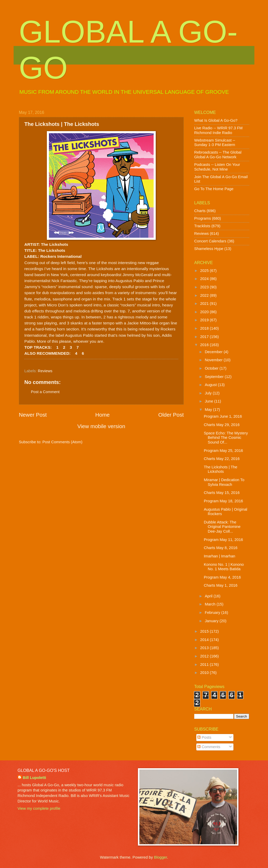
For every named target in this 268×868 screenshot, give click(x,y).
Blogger (160, 857)
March (211, 604)
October (212, 368)
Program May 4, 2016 (222, 577)
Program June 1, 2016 (223, 416)
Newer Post (33, 415)
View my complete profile (39, 808)
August (211, 385)
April (209, 596)
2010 (205, 673)
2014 (205, 640)
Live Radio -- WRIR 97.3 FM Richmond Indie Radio (218, 130)
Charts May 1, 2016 (221, 585)
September (215, 377)
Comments (209, 747)
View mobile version (101, 426)
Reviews (45, 371)
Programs (203, 218)
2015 (205, 631)
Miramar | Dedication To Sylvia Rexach (224, 482)
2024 (205, 279)
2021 (205, 304)
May (209, 410)
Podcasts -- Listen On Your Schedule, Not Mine (217, 167)
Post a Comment (45, 392)
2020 (205, 312)
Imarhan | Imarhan (220, 556)
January (212, 621)
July (209, 393)
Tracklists (202, 226)
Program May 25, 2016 (224, 451)
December (214, 352)
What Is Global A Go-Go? (216, 120)
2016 (205, 345)
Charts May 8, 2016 (221, 548)
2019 (205, 320)
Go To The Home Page (214, 189)
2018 (205, 328)
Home (102, 415)
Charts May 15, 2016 (222, 493)
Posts (204, 737)
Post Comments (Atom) (62, 442)
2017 (205, 337)
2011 (205, 665)
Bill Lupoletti (34, 778)
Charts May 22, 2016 (222, 459)
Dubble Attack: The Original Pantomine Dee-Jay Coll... (222, 527)
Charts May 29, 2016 (222, 425)
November (214, 360)
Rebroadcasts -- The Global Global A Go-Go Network (218, 155)
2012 (205, 656)
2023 (205, 287)
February (213, 613)
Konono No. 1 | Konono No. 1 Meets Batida (224, 567)
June (209, 401)
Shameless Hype (209, 249)
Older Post (171, 415)
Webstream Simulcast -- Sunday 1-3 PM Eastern (215, 143)
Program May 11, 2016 (224, 540)
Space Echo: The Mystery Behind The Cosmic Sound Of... (226, 438)
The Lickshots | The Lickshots (221, 469)
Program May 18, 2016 (224, 501)
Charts (200, 211)
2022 (205, 295)
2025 (205, 271)
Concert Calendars (210, 241)
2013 (205, 648)
